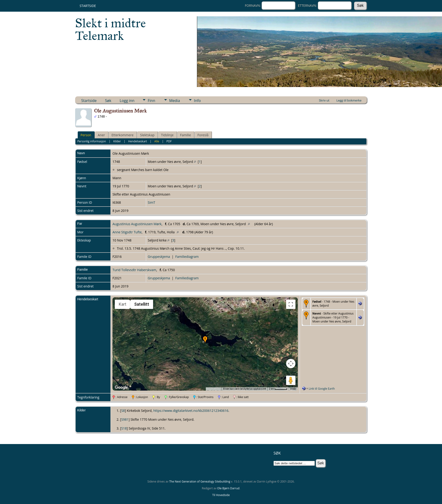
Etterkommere (123, 135)
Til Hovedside (221, 495)
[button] (205, 340)
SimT (151, 202)
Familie (186, 135)
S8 (123, 411)
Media (175, 101)
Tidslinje (167, 135)
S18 (124, 428)
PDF (169, 141)
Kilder (117, 141)
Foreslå (203, 135)
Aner (101, 135)
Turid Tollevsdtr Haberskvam (134, 270)
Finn (151, 101)
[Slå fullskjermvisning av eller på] (291, 304)
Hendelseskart (137, 141)
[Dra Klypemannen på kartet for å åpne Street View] (291, 380)
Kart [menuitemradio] (123, 304)
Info (197, 101)
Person (86, 135)
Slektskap (147, 135)
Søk (108, 101)
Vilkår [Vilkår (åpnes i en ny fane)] (293, 389)
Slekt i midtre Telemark (110, 29)
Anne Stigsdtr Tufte (127, 232)
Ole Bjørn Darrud (228, 488)
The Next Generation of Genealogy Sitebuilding (200, 481)
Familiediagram (187, 257)
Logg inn (127, 101)
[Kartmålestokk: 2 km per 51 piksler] (278, 389)
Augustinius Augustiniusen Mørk (137, 224)
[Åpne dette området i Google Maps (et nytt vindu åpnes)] (121, 388)
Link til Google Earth (322, 389)
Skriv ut (324, 100)
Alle (157, 141)
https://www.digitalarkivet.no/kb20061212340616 (191, 411)
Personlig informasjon (92, 141)
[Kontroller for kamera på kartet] (291, 364)
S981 (125, 419)
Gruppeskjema (159, 257)
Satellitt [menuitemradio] (142, 304)
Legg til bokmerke (349, 100)
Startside (88, 6)
